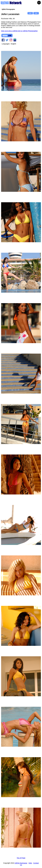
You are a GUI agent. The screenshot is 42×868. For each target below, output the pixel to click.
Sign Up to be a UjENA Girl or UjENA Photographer (19, 31)
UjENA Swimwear (21, 863)
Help (30, 863)
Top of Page (21, 858)
